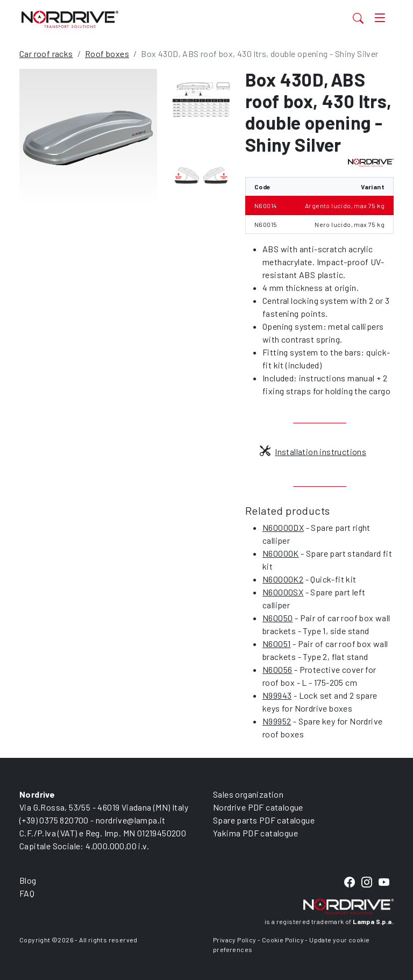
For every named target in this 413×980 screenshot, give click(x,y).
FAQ (27, 893)
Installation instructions (313, 452)
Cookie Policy (283, 940)
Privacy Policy (235, 940)
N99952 (277, 721)
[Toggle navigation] (380, 18)
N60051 (276, 644)
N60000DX (283, 527)
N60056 (277, 669)
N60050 (277, 618)
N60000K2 (283, 579)
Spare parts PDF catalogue (264, 820)
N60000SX (283, 592)
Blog (28, 880)
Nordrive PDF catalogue (258, 807)
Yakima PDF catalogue (255, 833)
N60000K (281, 553)
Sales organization (248, 794)
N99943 (277, 695)
